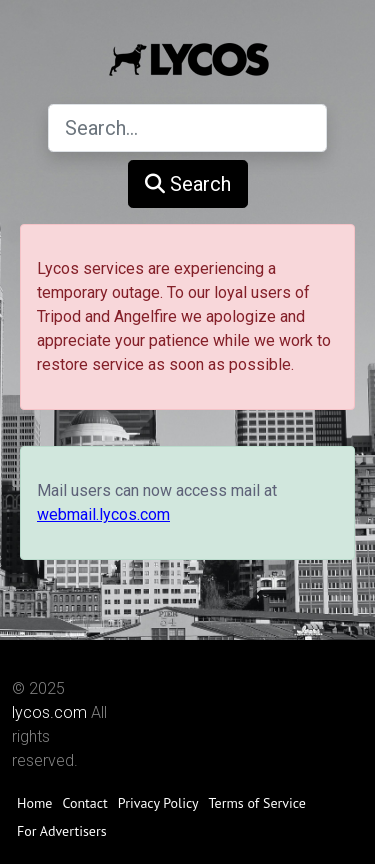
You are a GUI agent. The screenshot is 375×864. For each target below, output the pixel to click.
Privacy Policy (158, 803)
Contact (84, 803)
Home (34, 803)
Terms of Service (257, 803)
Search (188, 184)
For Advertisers (62, 831)
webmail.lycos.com (103, 514)
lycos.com (49, 712)
